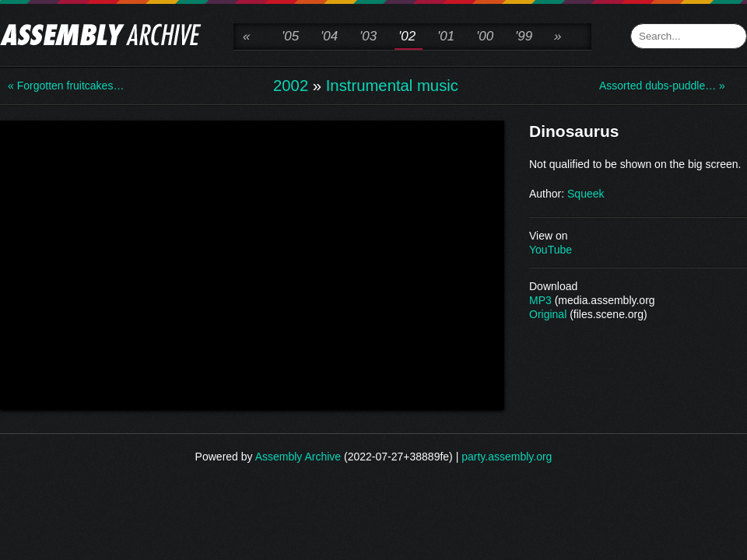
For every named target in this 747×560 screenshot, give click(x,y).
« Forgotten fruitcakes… (66, 86)
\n (252, 264)
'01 (446, 36)
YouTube (551, 250)
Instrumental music (392, 86)
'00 (485, 36)
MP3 (540, 300)
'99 (524, 36)
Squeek (586, 194)
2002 (291, 86)
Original (548, 314)
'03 (368, 36)
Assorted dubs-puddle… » (661, 86)
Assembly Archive (298, 457)
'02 (407, 36)
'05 (290, 36)
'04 (329, 36)
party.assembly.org (507, 457)
